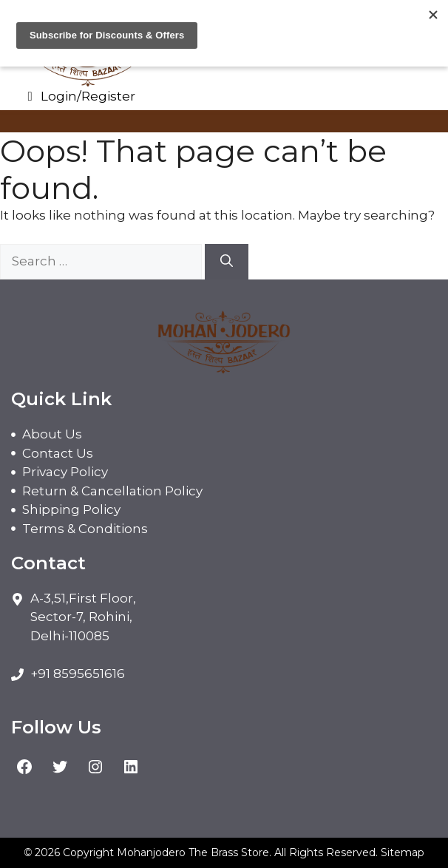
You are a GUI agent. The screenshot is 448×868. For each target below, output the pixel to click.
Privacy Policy (65, 472)
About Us (52, 434)
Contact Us (58, 453)
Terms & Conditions (85, 529)
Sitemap (403, 852)
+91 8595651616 (78, 674)
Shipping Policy (71, 509)
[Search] (227, 262)
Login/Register (79, 96)
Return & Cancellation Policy (112, 491)
